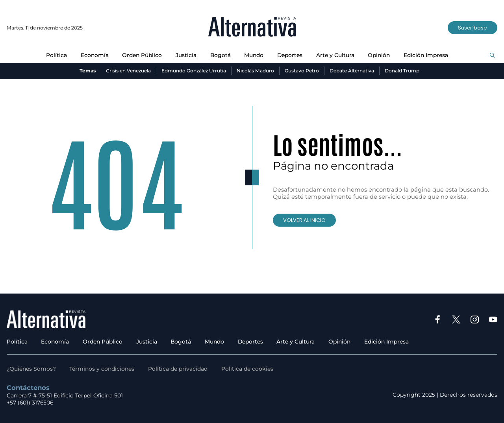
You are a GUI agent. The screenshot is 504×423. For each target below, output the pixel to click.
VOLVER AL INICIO (304, 220)
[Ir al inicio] (252, 28)
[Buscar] (492, 55)
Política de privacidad (178, 369)
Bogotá (220, 55)
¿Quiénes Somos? (31, 369)
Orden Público (142, 55)
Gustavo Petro (302, 71)
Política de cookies (247, 369)
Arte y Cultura (335, 55)
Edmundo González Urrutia (194, 71)
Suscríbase (472, 28)
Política (57, 55)
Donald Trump (402, 71)
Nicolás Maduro (255, 71)
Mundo (254, 55)
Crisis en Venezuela (128, 71)
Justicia (186, 55)
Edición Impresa (426, 55)
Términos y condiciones (102, 369)
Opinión (379, 55)
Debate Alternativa (352, 71)
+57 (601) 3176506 (30, 403)
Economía (95, 55)
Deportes (290, 55)
